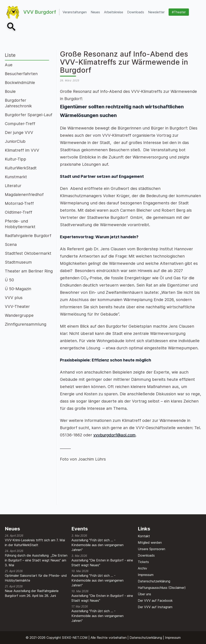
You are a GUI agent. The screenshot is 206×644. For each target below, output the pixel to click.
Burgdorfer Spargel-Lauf (29, 115)
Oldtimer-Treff (19, 212)
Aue (9, 65)
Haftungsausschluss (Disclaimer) (162, 588)
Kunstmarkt (16, 177)
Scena (11, 244)
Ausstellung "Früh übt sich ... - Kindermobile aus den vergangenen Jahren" (97, 545)
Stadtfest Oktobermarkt (28, 253)
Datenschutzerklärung (154, 581)
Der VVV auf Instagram (155, 607)
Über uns (144, 594)
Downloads (146, 555)
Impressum (146, 575)
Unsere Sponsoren (151, 549)
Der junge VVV (19, 133)
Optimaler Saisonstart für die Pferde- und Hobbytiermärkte (36, 578)
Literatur (13, 186)
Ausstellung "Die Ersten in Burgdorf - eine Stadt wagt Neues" (102, 563)
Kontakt (144, 536)
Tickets (143, 562)
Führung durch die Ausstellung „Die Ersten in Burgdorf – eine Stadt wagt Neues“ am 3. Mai (36, 560)
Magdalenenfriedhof (24, 195)
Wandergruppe (19, 315)
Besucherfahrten (21, 74)
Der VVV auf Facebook (155, 601)
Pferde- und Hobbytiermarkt (20, 224)
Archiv (142, 568)
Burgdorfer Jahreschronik (18, 103)
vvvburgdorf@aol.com (114, 435)
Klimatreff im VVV (22, 150)
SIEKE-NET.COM (75, 638)
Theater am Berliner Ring (29, 271)
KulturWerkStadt (21, 168)
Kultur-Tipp (15, 159)
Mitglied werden (150, 543)
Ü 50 (9, 280)
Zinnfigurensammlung (26, 324)
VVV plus (14, 298)
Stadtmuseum (18, 262)
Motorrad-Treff (19, 203)
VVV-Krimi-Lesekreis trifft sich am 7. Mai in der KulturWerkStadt (35, 543)
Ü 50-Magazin (18, 289)
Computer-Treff (20, 124)
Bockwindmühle (20, 83)
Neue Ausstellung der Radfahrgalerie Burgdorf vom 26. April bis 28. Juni (32, 593)
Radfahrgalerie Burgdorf (28, 236)
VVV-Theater (17, 306)
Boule (10, 91)
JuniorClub (15, 141)
